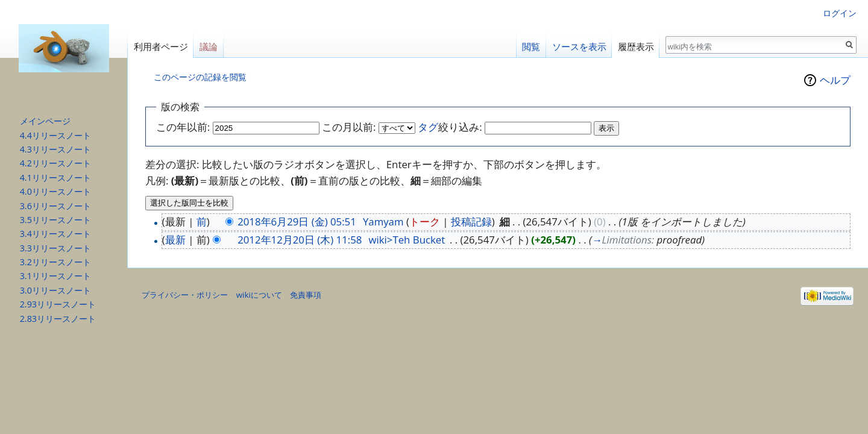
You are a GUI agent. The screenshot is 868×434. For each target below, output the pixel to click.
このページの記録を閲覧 (200, 77)
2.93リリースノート (58, 304)
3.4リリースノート (55, 234)
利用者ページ (161, 47)
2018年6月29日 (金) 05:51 (297, 222)
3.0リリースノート (55, 290)
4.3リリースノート (55, 149)
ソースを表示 (579, 47)
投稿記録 (471, 222)
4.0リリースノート (55, 191)
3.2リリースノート (55, 262)
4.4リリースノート (55, 135)
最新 (175, 240)
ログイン (840, 13)
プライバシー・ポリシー (185, 295)
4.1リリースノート (55, 178)
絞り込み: (450, 127)
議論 (209, 47)
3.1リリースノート (55, 276)
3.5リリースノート (55, 220)
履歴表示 (636, 47)
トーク (425, 222)
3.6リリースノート (55, 206)
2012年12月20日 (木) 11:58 (300, 240)
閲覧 (531, 47)
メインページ (45, 121)
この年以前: (183, 127)
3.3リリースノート (55, 248)
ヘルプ (835, 80)
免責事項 (306, 295)
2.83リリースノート (58, 319)
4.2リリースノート (55, 163)
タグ (428, 127)
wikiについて (259, 295)
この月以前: (349, 127)
